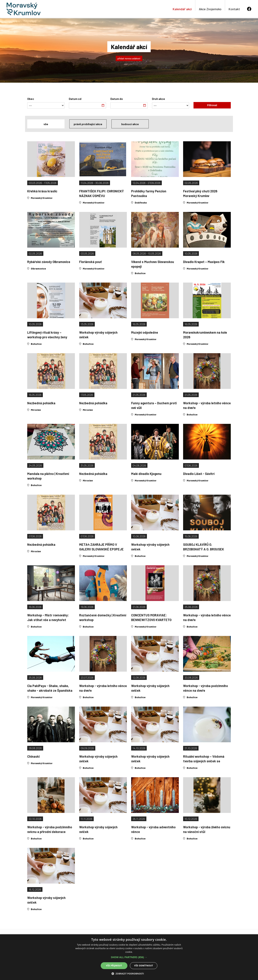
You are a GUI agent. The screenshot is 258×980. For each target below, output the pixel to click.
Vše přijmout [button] (114, 966)
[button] (129, 957)
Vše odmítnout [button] (144, 966)
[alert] (129, 957)
